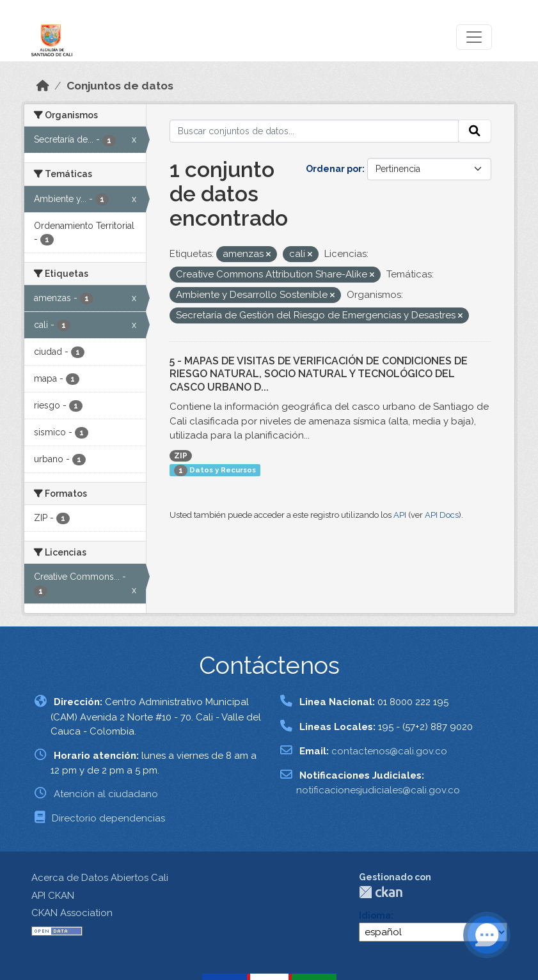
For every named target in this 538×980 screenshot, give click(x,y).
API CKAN (53, 896)
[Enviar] (475, 131)
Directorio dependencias (108, 818)
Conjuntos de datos (120, 86)
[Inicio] (43, 86)
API (400, 515)
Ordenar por (334, 169)
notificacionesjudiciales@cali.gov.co (378, 790)
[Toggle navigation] (474, 37)
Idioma (375, 915)
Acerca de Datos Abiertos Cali (100, 878)
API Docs (442, 515)
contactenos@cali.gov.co (389, 751)
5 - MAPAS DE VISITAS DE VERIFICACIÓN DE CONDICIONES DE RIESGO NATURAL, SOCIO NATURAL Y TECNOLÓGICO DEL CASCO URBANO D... (319, 374)
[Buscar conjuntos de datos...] (314, 131)
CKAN (381, 892)
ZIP (181, 456)
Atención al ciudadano (106, 794)
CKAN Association (72, 913)
